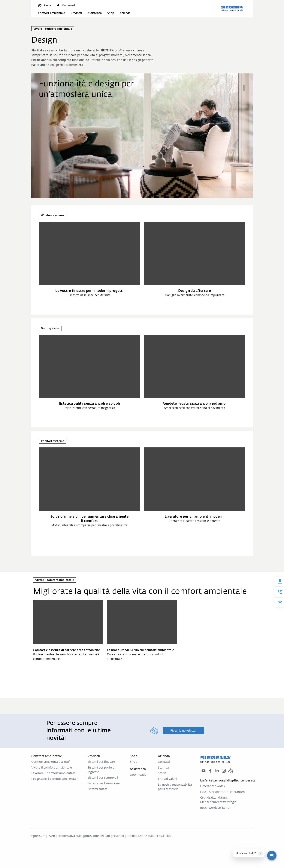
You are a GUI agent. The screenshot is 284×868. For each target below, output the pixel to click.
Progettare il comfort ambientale (55, 779)
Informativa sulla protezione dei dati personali (91, 836)
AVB (52, 836)
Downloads (138, 775)
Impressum (37, 836)
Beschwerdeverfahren (216, 808)
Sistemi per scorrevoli (103, 778)
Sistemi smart (97, 789)
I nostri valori (167, 779)
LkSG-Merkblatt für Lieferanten (222, 792)
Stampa (163, 768)
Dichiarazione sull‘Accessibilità (149, 836)
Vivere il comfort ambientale (52, 768)
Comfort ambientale (51, 13)
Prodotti (76, 13)
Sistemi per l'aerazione (104, 784)
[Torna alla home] (232, 9)
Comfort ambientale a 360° (51, 762)
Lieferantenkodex (213, 786)
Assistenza (95, 13)
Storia (162, 773)
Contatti (164, 762)
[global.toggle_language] (44, 6)
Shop (111, 13)
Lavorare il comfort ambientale (53, 773)
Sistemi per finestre (101, 762)
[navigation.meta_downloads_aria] (65, 6)
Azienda (125, 13)
